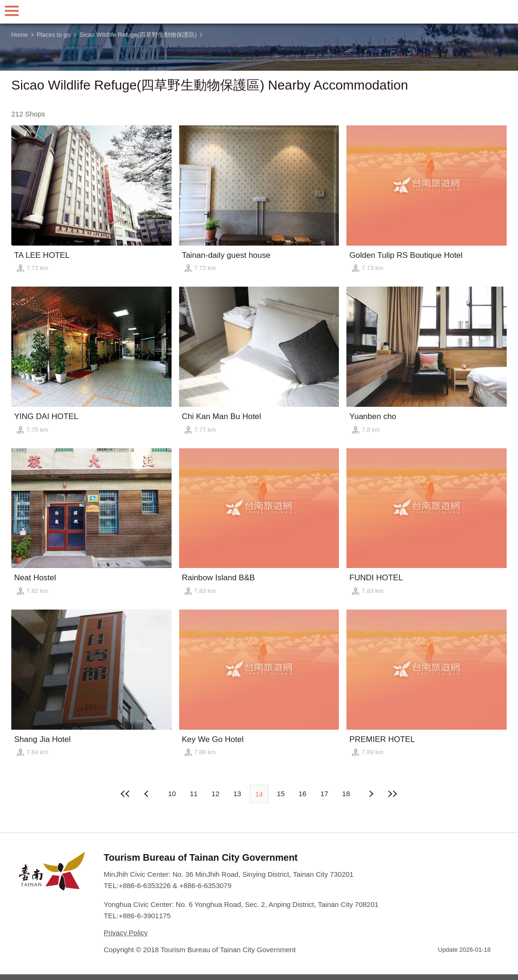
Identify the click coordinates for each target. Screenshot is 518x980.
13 (237, 794)
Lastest (392, 794)
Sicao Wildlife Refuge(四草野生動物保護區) (138, 35)
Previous (370, 794)
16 (303, 794)
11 (194, 794)
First (126, 794)
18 (346, 794)
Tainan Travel (259, 12)
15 (281, 794)
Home (20, 35)
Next (148, 794)
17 (325, 794)
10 (172, 794)
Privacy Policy (126, 933)
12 (216, 794)
